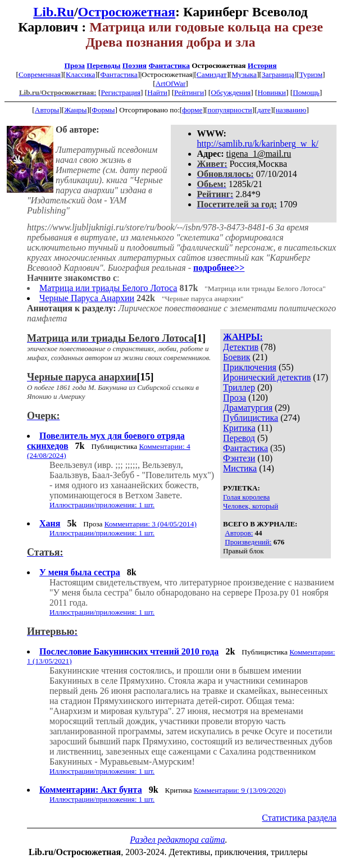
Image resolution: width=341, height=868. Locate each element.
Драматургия (248, 408)
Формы (103, 110)
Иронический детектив (267, 377)
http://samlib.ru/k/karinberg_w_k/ (258, 144)
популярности (229, 110)
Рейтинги (189, 92)
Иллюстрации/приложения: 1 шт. (102, 505)
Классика (81, 74)
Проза (75, 65)
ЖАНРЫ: (243, 337)
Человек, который (251, 506)
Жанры (75, 110)
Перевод (239, 438)
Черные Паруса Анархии (87, 298)
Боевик (237, 357)
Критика (239, 428)
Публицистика (251, 418)
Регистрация (121, 92)
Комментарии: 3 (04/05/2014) (151, 524)
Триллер (239, 387)
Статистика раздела (299, 818)
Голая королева (246, 497)
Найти (157, 92)
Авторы (47, 110)
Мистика (240, 468)
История (262, 65)
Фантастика (169, 65)
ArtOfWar (171, 83)
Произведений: (248, 542)
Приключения (250, 367)
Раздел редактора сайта (177, 840)
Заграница (278, 74)
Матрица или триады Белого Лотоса (108, 288)
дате (264, 110)
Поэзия (135, 65)
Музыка (244, 74)
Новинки (271, 92)
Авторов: (239, 533)
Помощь (306, 92)
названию (291, 110)
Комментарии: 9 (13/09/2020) (240, 790)
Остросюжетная (127, 12)
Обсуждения (231, 92)
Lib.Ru (54, 12)
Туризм (311, 74)
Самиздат (212, 74)
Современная (40, 74)
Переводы (103, 65)
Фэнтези (239, 458)
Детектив (241, 347)
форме (192, 110)
